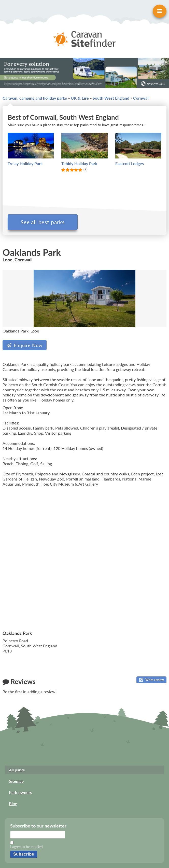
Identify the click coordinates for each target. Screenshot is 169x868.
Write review (152, 680)
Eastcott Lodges (130, 163)
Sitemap (16, 781)
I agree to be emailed (26, 847)
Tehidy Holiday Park (79, 163)
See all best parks (43, 222)
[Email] (38, 835)
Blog (13, 803)
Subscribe (24, 854)
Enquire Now (25, 345)
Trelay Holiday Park (25, 163)
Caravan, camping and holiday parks (35, 98)
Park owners (20, 792)
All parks (17, 770)
